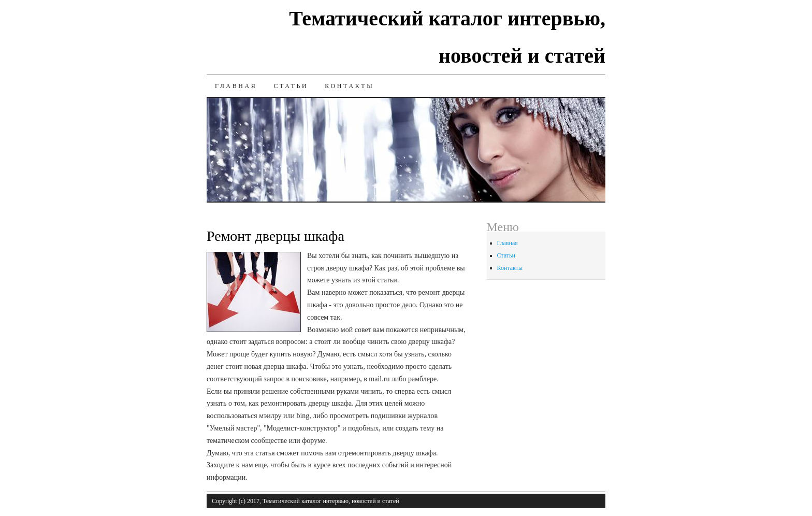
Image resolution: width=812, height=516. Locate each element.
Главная (236, 86)
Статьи (291, 86)
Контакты (349, 86)
